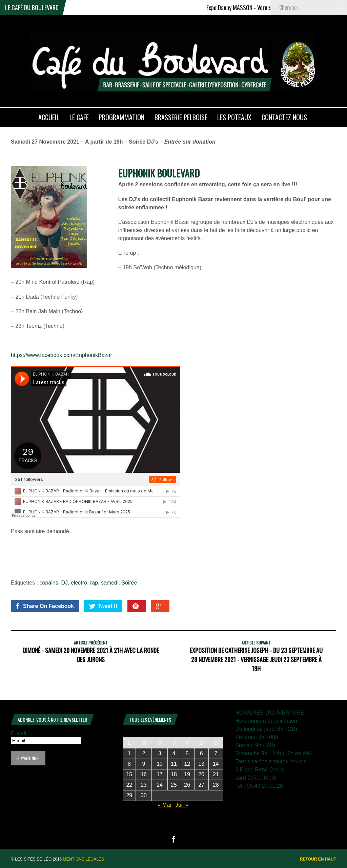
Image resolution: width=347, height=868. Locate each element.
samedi (110, 583)
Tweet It (103, 606)
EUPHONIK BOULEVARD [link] (159, 173)
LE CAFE (79, 117)
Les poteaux (234, 117)
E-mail (20, 733)
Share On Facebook (44, 606)
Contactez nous (284, 117)
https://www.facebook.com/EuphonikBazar (62, 355)
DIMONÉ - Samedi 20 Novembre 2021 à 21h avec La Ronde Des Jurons (91, 655)
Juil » (182, 805)
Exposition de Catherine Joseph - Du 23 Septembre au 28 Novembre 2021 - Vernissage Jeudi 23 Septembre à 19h (256, 659)
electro (79, 583)
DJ (65, 583)
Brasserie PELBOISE (181, 117)
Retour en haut (318, 859)
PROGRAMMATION (121, 117)
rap (94, 583)
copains (49, 583)
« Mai (164, 805)
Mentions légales (84, 859)
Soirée (129, 583)
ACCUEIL (49, 117)
